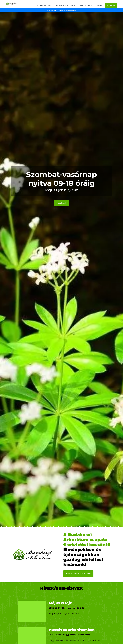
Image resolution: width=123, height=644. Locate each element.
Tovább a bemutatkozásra (78, 574)
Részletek (61, 203)
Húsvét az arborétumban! (65, 632)
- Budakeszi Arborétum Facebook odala (61, 10)
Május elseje (62, 603)
